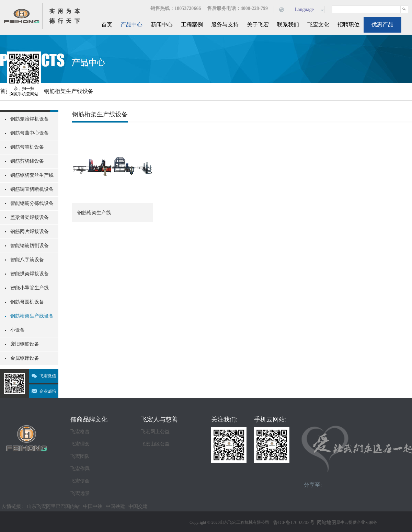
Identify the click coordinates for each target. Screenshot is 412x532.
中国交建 (138, 506)
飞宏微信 (48, 376)
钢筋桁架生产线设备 (69, 91)
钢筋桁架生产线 (94, 213)
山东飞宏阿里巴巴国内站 (53, 506)
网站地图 (325, 523)
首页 (107, 25)
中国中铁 (93, 506)
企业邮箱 (48, 391)
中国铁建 (115, 506)
